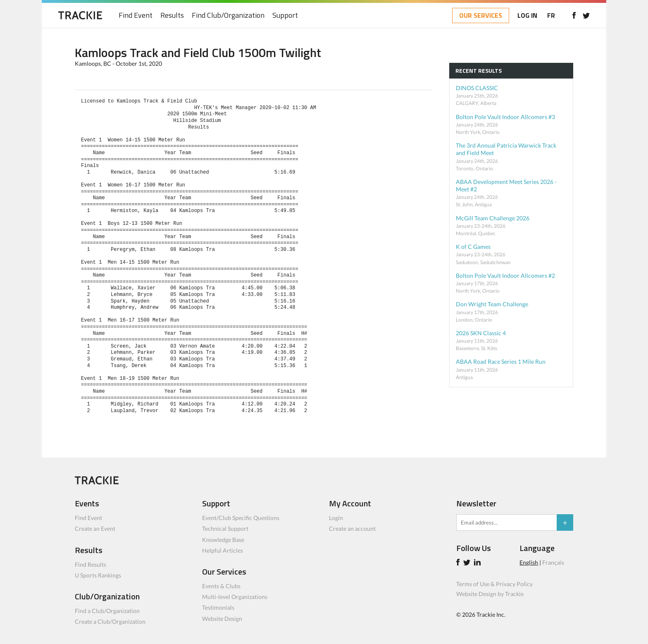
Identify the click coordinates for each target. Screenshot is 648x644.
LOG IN (527, 15)
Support (285, 16)
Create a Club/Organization (110, 621)
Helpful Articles (223, 550)
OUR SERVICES (481, 15)
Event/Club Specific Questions (241, 518)
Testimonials (218, 607)
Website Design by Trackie (490, 594)
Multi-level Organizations (235, 597)
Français (553, 562)
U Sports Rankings (98, 575)
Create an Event (95, 528)
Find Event (136, 16)
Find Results (91, 564)
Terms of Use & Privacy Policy (494, 584)
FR (551, 15)
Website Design (222, 619)
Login (336, 518)
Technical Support (225, 528)
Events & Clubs (221, 586)
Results (172, 16)
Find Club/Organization (228, 16)
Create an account (352, 528)
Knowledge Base (223, 540)
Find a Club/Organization (107, 611)
